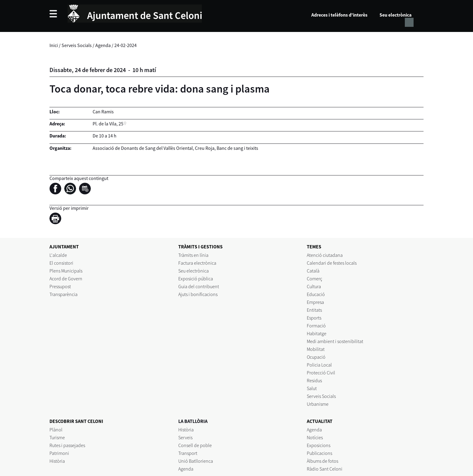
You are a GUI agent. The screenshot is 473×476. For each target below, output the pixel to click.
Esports (314, 318)
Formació (316, 326)
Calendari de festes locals (332, 263)
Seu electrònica (395, 15)
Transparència (63, 294)
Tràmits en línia (193, 255)
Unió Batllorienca (196, 461)
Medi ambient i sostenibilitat (335, 341)
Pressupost (60, 286)
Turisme (57, 437)
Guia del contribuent (199, 286)
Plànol (56, 430)
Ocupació (316, 357)
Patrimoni (59, 453)
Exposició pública (196, 279)
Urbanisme (318, 404)
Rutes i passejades (67, 445)
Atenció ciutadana (325, 255)
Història (57, 461)
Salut (312, 388)
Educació (316, 294)
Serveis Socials (77, 45)
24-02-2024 (125, 45)
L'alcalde (58, 255)
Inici (54, 45)
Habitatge (317, 333)
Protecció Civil (321, 373)
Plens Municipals (66, 271)
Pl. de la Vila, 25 (108, 124)
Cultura (314, 286)
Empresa (315, 302)
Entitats (314, 310)
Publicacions (319, 453)
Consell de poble (195, 445)
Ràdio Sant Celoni (325, 469)
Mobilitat (316, 349)
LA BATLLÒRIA (193, 421)
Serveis (185, 437)
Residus (314, 380)
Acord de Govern (66, 279)
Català (313, 271)
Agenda (103, 45)
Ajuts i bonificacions (198, 294)
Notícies (315, 437)
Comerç (314, 279)
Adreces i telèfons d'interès (339, 15)
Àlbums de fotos (322, 461)
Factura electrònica (197, 263)
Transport (188, 453)
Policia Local (319, 365)
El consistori (61, 263)
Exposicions (319, 445)
